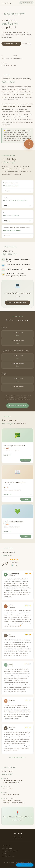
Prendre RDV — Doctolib (25, 865)
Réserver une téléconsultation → (17, 303)
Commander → (26, 460)
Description (17, 455)
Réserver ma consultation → (17, 405)
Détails (17, 191)
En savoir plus (27, 44)
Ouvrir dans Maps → (18, 820)
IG (15, 838)
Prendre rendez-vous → (11, 44)
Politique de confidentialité (10, 851)
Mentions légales (7, 849)
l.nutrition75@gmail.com (11, 795)
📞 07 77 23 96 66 (26, 3)
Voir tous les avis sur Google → (17, 757)
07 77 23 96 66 (8, 789)
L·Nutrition (18, 833)
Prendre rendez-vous (8, 856)
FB (20, 838)
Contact (5, 854)
